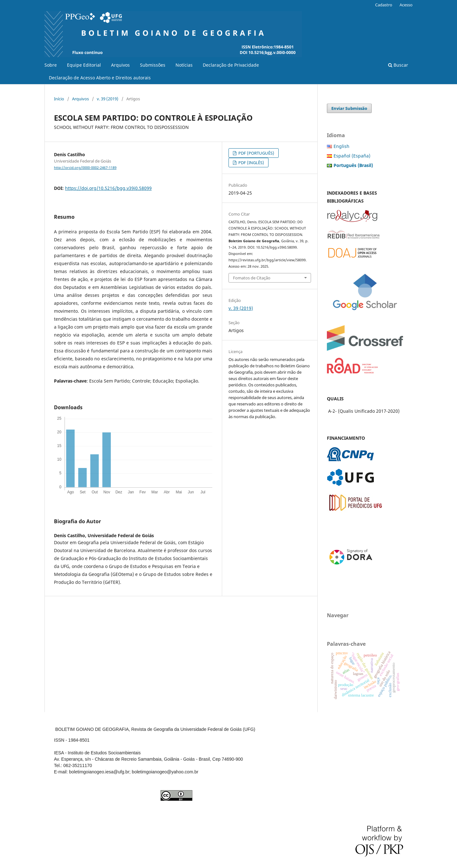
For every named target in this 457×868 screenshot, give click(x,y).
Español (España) (352, 156)
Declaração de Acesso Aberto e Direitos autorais (100, 78)
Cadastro (384, 5)
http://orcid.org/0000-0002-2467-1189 (85, 168)
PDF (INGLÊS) (251, 163)
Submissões (153, 65)
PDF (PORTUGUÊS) (256, 153)
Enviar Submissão (349, 108)
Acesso (406, 5)
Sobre (51, 65)
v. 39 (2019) (108, 99)
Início (59, 99)
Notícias (184, 65)
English (341, 146)
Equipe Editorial (84, 65)
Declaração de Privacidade (231, 65)
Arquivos (120, 65)
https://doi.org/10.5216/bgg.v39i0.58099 (108, 188)
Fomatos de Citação (252, 278)
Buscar (398, 65)
